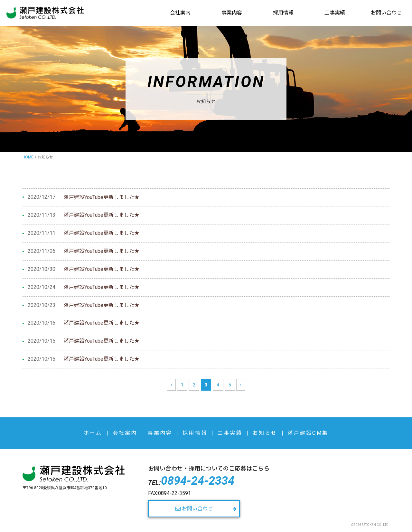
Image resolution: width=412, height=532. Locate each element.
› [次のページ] (241, 385)
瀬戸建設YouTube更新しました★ (102, 197)
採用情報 (283, 13)
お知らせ (265, 433)
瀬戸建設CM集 (308, 433)
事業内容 (232, 13)
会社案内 (180, 13)
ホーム (93, 433)
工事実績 (335, 13)
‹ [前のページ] (171, 385)
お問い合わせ (386, 13)
